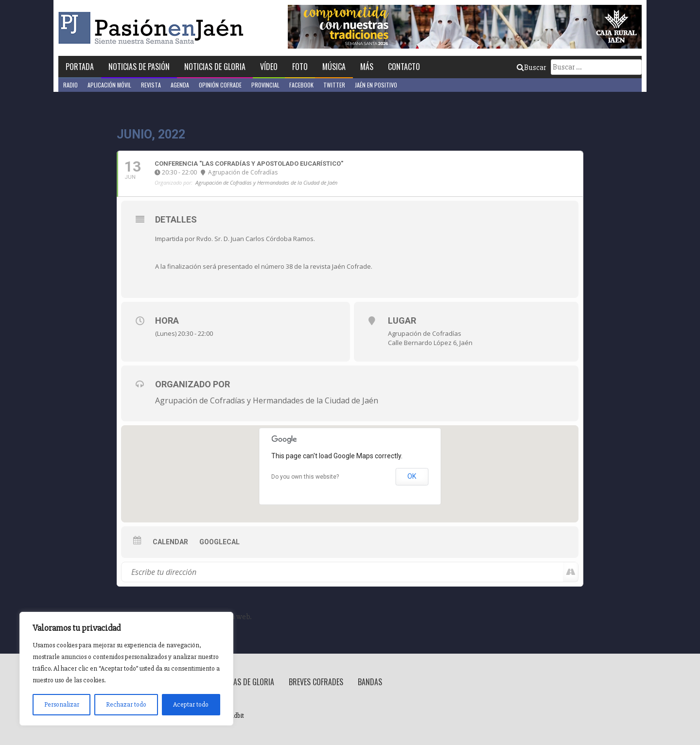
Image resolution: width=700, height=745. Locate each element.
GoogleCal (219, 542)
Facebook (301, 85)
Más (367, 67)
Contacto (404, 67)
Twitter (334, 85)
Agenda (180, 85)
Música (334, 67)
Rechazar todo (126, 704)
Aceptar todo (191, 704)
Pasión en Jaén (154, 28)
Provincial (265, 85)
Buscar (531, 68)
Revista (151, 85)
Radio (70, 85)
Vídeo (269, 67)
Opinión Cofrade (220, 85)
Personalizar (62, 704)
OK (412, 476)
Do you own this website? (305, 477)
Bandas (370, 682)
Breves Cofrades (316, 682)
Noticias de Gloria (215, 67)
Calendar (170, 542)
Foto (300, 67)
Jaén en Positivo (376, 85)
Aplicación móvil (109, 85)
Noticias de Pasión (139, 67)
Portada (80, 67)
